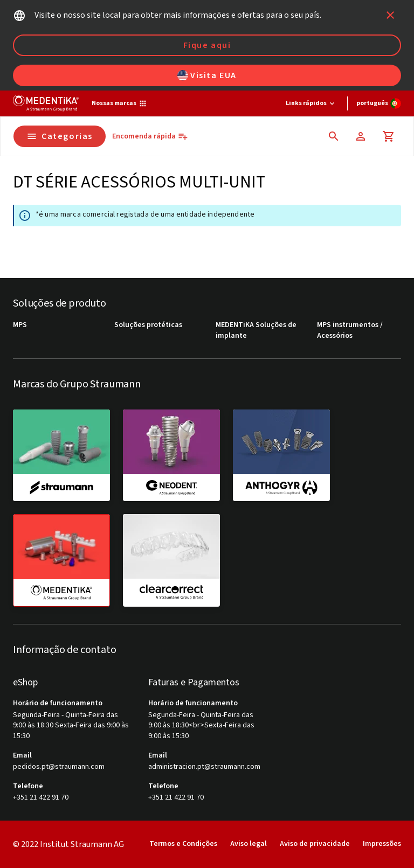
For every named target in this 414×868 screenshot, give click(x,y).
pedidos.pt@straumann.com (59, 767)
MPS (20, 325)
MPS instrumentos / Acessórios (350, 331)
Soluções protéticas (148, 325)
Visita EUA (207, 75)
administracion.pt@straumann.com (204, 767)
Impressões (382, 844)
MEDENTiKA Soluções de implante (256, 331)
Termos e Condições (183, 844)
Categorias (60, 136)
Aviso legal (249, 844)
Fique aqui (207, 45)
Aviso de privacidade (315, 844)
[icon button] (390, 15)
